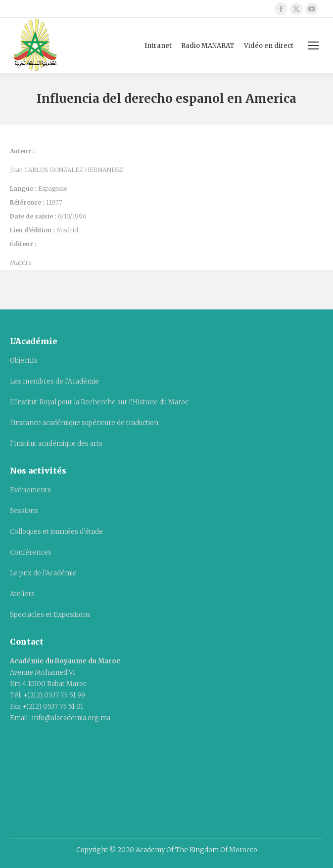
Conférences (31, 552)
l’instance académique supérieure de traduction (84, 423)
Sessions (24, 511)
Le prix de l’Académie (43, 573)
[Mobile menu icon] (313, 45)
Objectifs (24, 361)
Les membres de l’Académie (54, 381)
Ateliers (22, 594)
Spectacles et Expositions (50, 615)
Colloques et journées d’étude (56, 532)
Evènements (30, 490)
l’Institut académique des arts (56, 444)
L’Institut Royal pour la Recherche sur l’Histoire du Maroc (99, 402)
